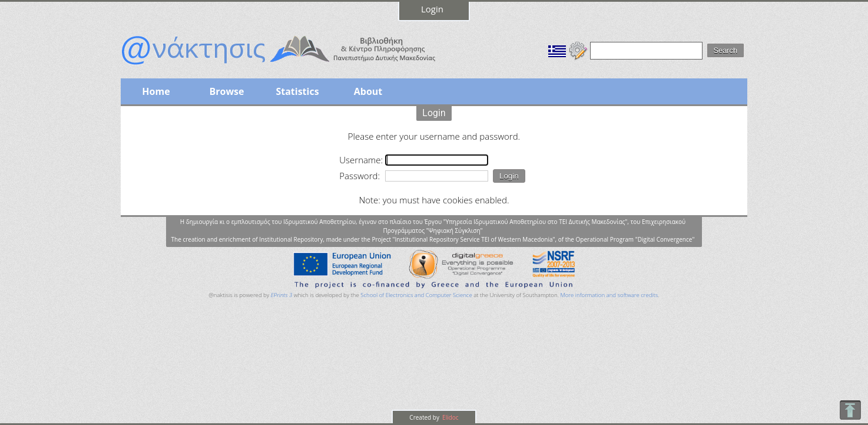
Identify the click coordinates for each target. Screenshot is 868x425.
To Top (850, 410)
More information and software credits (609, 295)
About (368, 91)
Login (432, 9)
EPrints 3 (282, 295)
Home (156, 91)
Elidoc (450, 417)
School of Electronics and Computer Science (416, 295)
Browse (226, 91)
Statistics (297, 91)
